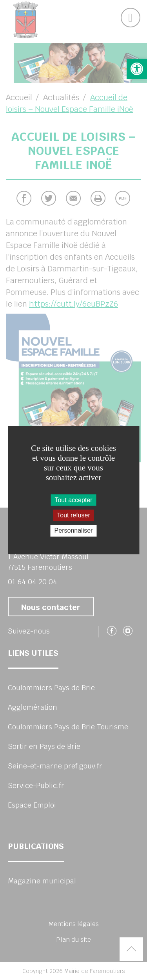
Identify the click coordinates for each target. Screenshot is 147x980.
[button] (137, 69)
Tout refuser (73, 515)
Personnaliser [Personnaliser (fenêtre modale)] (74, 531)
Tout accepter (73, 500)
